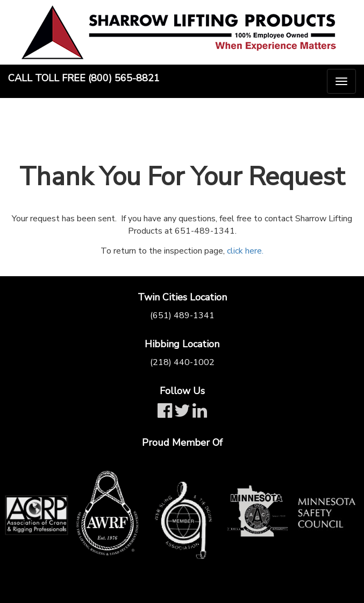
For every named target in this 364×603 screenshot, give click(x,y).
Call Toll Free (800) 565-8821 (84, 78)
